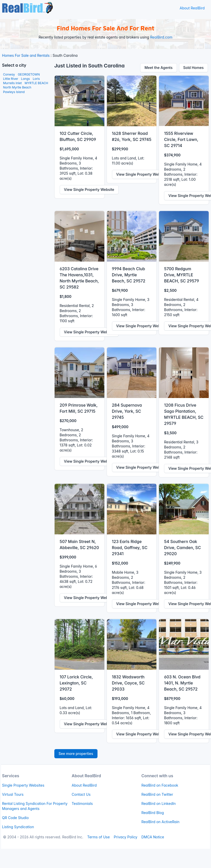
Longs (26, 79)
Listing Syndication (18, 827)
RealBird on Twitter (157, 794)
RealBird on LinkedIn (159, 803)
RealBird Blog (153, 813)
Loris (36, 79)
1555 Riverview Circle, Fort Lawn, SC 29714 (181, 139)
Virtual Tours (13, 794)
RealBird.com (161, 37)
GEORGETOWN (29, 74)
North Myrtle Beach (17, 87)
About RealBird (192, 8)
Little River (11, 79)
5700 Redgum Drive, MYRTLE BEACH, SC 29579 (181, 275)
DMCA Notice (153, 837)
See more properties (76, 754)
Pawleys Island (14, 92)
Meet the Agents (158, 68)
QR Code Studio (15, 818)
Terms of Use (98, 837)
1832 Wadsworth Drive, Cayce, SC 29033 (128, 683)
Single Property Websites (23, 785)
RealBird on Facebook (160, 785)
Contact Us (81, 794)
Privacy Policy (126, 837)
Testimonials (82, 803)
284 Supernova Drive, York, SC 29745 (127, 411)
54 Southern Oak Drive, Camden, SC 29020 (182, 548)
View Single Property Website (89, 189)
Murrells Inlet (12, 83)
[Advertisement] (25, 174)
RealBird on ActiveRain (160, 822)
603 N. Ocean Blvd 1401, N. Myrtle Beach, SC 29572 (182, 683)
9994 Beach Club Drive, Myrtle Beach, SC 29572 (129, 275)
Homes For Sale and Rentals (26, 55)
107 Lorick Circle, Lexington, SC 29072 (76, 683)
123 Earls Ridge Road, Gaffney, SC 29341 (130, 548)
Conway (9, 74)
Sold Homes (194, 68)
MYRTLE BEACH (36, 83)
